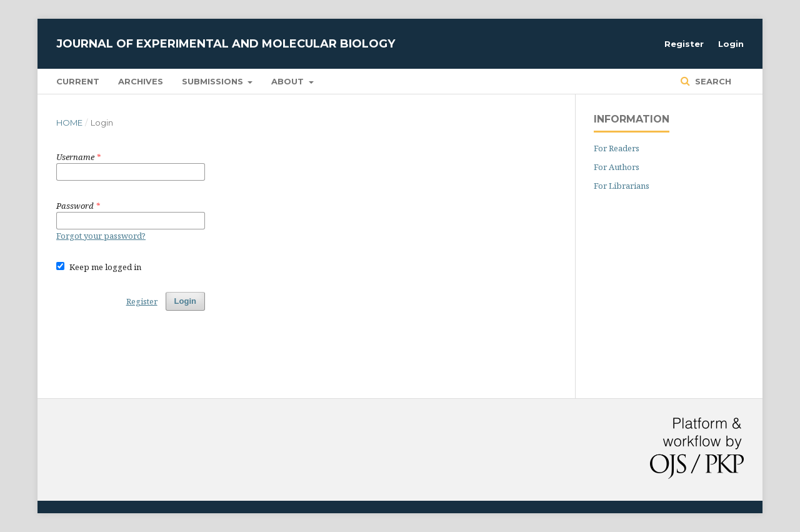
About (289, 81)
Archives (141, 81)
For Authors (617, 167)
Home (69, 123)
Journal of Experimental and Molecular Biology (226, 44)
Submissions (214, 81)
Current (78, 81)
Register (684, 44)
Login (731, 44)
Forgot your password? (101, 236)
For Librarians (622, 186)
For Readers (617, 148)
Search (712, 81)
